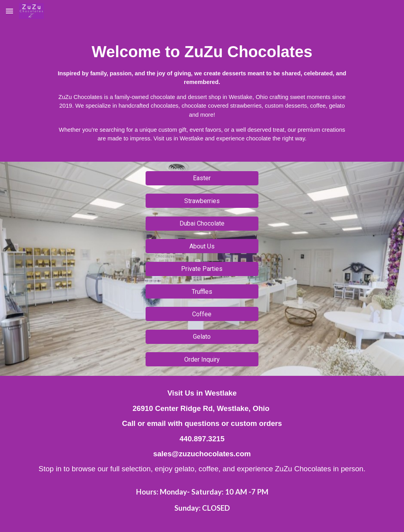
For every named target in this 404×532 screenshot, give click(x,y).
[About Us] (202, 246)
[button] (9, 11)
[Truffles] (202, 292)
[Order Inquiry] (202, 359)
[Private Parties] (202, 269)
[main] (202, 92)
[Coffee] (202, 314)
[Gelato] (202, 337)
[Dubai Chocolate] (202, 223)
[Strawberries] (202, 201)
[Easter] (202, 178)
